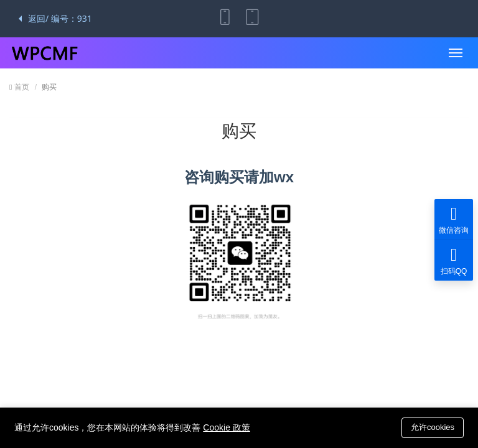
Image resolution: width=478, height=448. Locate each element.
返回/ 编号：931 (55, 18)
